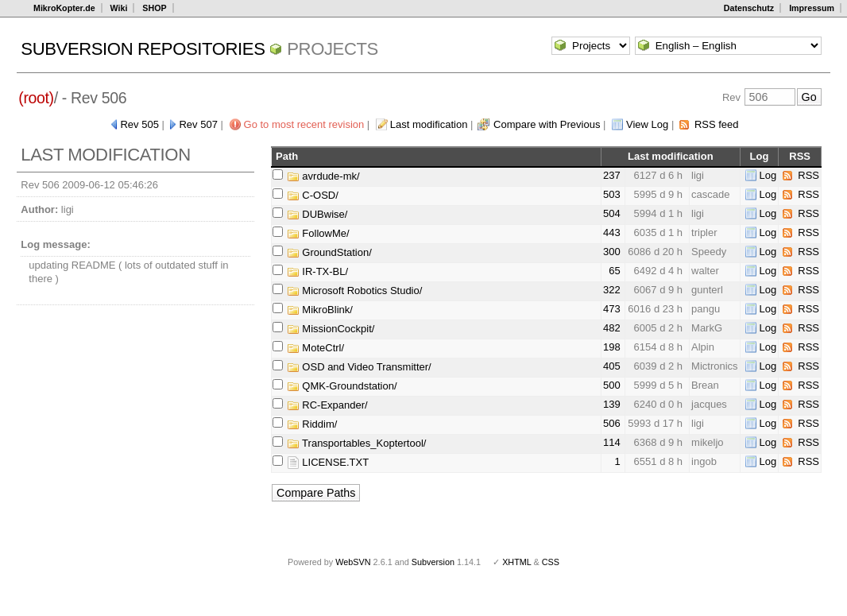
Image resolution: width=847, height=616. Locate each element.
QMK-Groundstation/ (342, 386)
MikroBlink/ (320, 310)
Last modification (429, 124)
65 (614, 271)
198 (612, 347)
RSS (808, 175)
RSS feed (717, 124)
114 (612, 442)
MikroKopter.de (64, 8)
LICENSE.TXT (328, 462)
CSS (551, 562)
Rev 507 (198, 124)
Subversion (433, 562)
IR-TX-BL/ (317, 271)
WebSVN (353, 562)
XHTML (516, 562)
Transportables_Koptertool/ (357, 443)
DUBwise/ (317, 214)
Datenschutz (749, 8)
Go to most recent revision (304, 124)
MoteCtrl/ (315, 348)
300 (612, 252)
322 (612, 290)
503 (612, 194)
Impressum (812, 8)
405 (612, 366)
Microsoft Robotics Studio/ (355, 291)
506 (612, 423)
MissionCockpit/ (331, 329)
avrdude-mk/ (323, 176)
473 (612, 309)
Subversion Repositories (143, 49)
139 (612, 404)
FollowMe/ (318, 233)
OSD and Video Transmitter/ (359, 367)
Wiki (119, 8)
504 (612, 213)
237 (612, 175)
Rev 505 (139, 124)
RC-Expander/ (327, 405)
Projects (333, 49)
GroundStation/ (329, 252)
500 (612, 385)
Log (768, 175)
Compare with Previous (547, 124)
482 (612, 328)
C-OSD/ (313, 195)
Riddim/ (312, 424)
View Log (647, 124)
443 (612, 232)
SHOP (154, 8)
